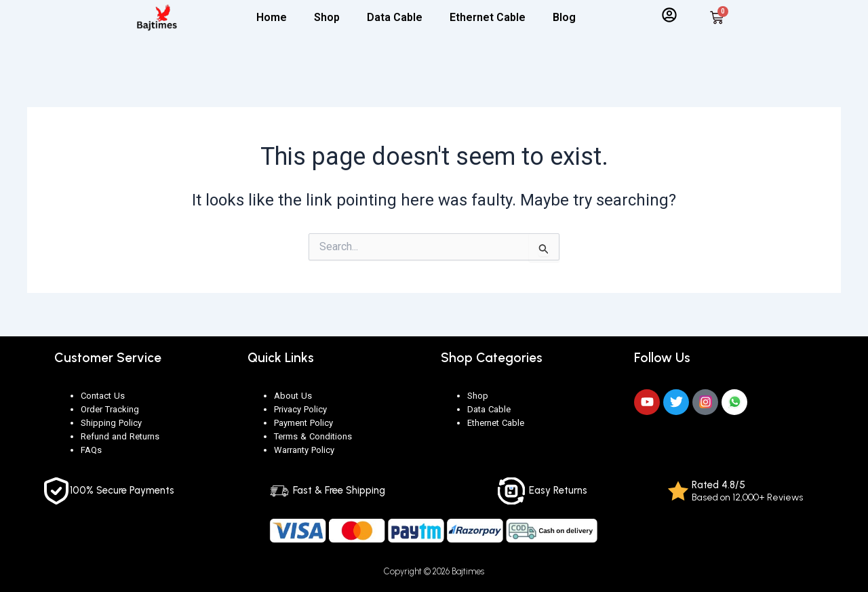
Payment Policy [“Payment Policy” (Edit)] (303, 423)
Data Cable (395, 17)
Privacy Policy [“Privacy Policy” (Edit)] (300, 409)
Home (272, 17)
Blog (564, 17)
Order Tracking (110, 409)
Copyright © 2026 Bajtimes (434, 571)
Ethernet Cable (488, 17)
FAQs (91, 450)
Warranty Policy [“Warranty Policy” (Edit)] (304, 450)
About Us (293, 396)
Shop (327, 17)
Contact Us (103, 396)
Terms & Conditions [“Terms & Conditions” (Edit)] (313, 436)
